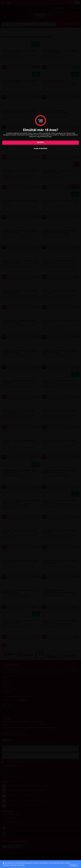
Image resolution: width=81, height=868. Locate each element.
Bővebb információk (18, 865)
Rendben (74, 865)
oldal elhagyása (41, 148)
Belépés (40, 142)
